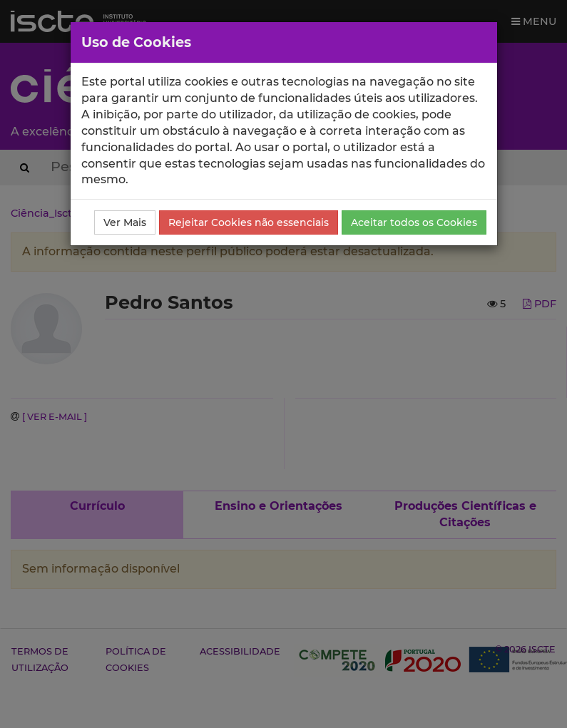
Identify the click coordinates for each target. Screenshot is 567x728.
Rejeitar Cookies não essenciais (249, 222)
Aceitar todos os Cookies (414, 222)
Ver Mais (125, 222)
